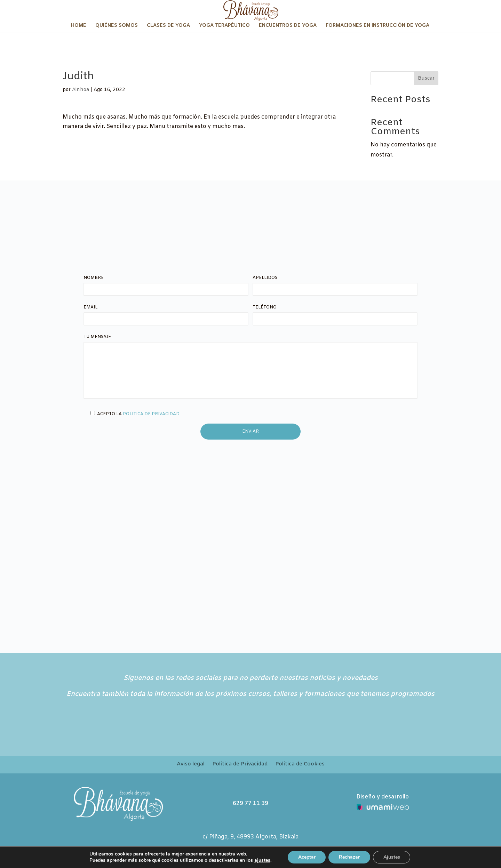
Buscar (426, 78)
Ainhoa (81, 90)
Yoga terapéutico (224, 26)
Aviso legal (191, 765)
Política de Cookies (300, 765)
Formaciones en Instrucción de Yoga (377, 26)
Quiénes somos (117, 26)
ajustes (262, 860)
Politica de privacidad (151, 414)
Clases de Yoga (168, 26)
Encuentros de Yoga (288, 26)
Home (79, 26)
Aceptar (307, 857)
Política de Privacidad (240, 765)
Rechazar (349, 857)
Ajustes (392, 857)
